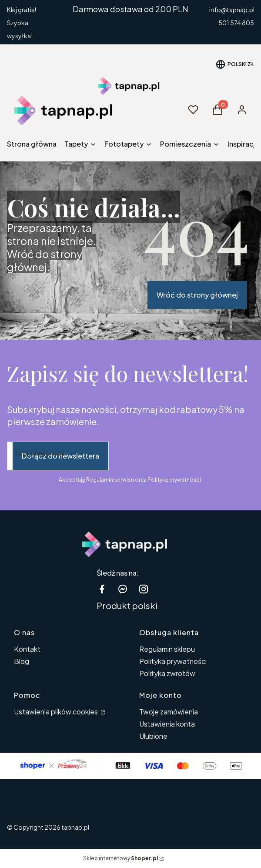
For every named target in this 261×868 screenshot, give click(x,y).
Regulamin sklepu (167, 649)
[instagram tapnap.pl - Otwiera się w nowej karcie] (144, 589)
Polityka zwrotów (167, 673)
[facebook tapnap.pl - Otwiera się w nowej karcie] (102, 589)
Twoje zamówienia (169, 712)
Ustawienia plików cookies (57, 712)
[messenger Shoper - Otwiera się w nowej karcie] (123, 589)
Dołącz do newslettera (60, 456)
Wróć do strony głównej (197, 295)
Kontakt (27, 649)
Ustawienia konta (167, 724)
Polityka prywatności (173, 661)
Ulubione (153, 736)
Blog (22, 661)
